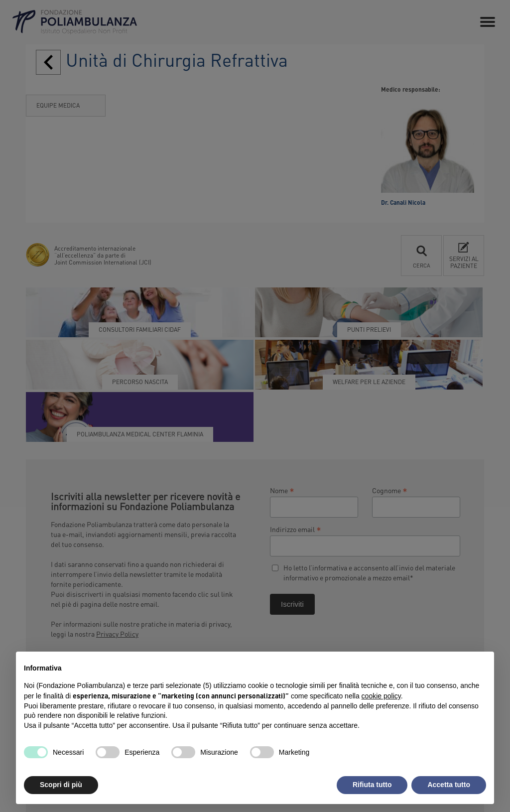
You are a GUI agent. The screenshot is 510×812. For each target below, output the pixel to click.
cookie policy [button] (381, 696)
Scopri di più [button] (61, 785)
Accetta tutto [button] (449, 785)
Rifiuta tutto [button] (372, 785)
